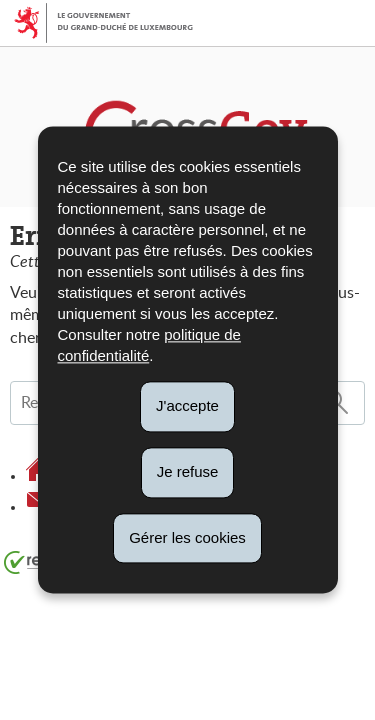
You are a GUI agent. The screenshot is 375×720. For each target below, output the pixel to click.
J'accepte (187, 405)
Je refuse (188, 471)
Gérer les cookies (187, 537)
